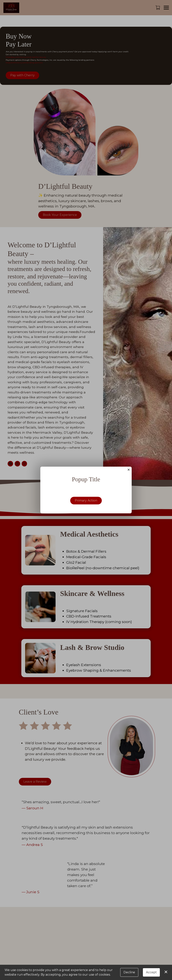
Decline (129, 972)
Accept (151, 972)
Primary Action (86, 501)
